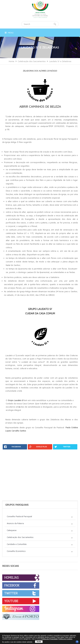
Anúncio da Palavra (15, 523)
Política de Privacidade (50, 639)
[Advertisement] (40, 470)
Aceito (39, 641)
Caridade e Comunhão (17, 544)
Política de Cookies (65, 639)
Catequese (12, 530)
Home (12, 61)
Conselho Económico (16, 551)
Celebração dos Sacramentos (32, 61)
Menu (9, 33)
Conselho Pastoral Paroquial (19, 516)
